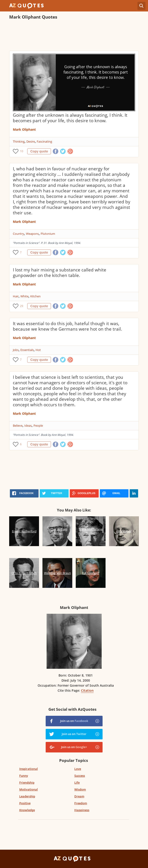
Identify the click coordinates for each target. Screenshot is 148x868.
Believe (18, 426)
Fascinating (44, 141)
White (24, 296)
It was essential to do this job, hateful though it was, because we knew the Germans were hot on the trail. (67, 326)
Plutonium (48, 234)
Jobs (16, 350)
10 (22, 151)
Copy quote (39, 151)
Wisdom (80, 789)
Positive (25, 803)
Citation (87, 690)
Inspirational (29, 769)
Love (78, 769)
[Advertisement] (74, 36)
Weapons (32, 234)
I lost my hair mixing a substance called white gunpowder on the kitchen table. (60, 273)
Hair (16, 296)
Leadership (27, 796)
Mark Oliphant (24, 129)
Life (77, 782)
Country (18, 234)
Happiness (82, 810)
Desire (31, 141)
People (38, 426)
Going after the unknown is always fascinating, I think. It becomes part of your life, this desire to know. (70, 118)
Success (80, 776)
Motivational (29, 789)
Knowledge (27, 810)
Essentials (27, 350)
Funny (24, 776)
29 (22, 306)
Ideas (28, 426)
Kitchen (35, 296)
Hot (38, 350)
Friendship (27, 782)
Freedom (81, 803)
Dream (79, 796)
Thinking (19, 141)
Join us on (74, 721)
